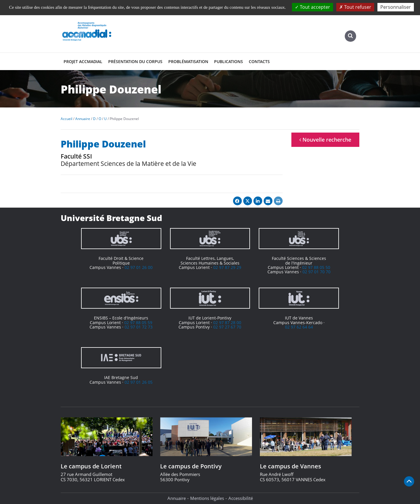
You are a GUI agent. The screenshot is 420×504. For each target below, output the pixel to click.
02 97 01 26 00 (139, 267)
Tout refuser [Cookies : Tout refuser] (355, 7)
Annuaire (177, 498)
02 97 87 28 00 (227, 323)
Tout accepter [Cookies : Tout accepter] (313, 7)
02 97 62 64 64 (299, 327)
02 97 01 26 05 (139, 382)
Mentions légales (207, 498)
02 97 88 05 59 (138, 323)
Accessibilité (241, 498)
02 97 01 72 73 (139, 327)
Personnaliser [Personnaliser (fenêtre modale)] (396, 7)
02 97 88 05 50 (316, 267)
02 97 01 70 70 (316, 272)
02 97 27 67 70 (227, 327)
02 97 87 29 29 (227, 267)
